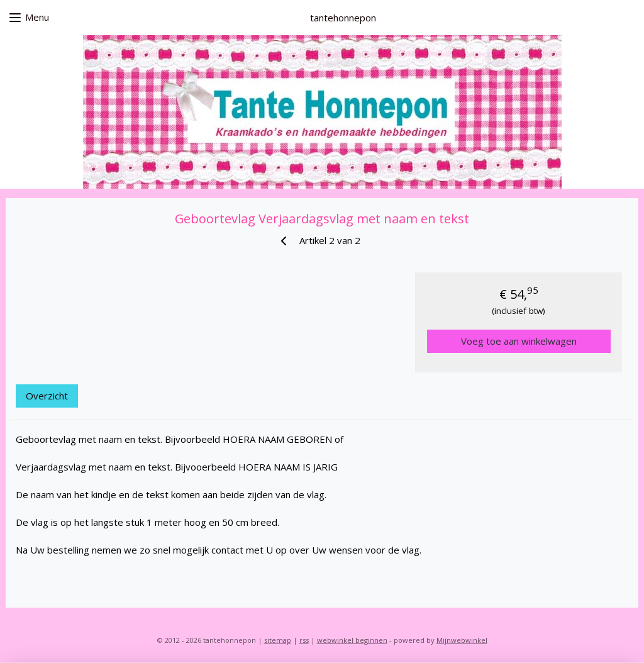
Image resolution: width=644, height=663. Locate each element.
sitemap (278, 640)
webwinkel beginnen (352, 640)
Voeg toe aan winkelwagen (519, 341)
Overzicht (47, 396)
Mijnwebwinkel (462, 640)
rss (304, 640)
